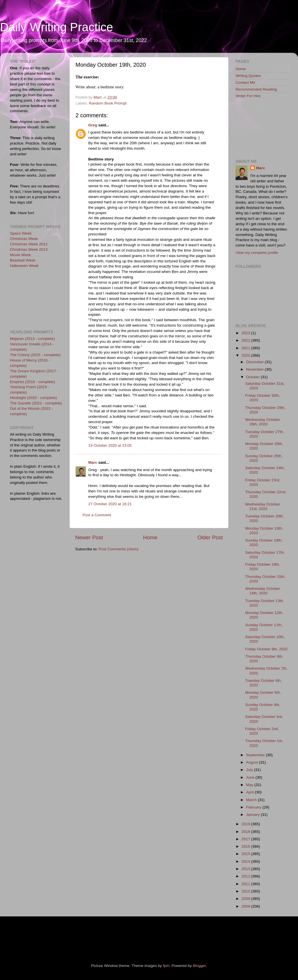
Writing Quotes (248, 76)
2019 (246, 824)
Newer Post (89, 537)
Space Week (21, 233)
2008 (246, 906)
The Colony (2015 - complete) (35, 355)
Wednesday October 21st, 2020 (263, 506)
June (251, 777)
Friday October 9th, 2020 (266, 649)
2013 (246, 869)
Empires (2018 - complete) (32, 382)
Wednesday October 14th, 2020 (263, 591)
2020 (246, 355)
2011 (246, 884)
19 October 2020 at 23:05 (110, 445)
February (254, 807)
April (250, 792)
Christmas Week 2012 (29, 244)
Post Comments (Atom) (119, 549)
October (253, 377)
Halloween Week (24, 266)
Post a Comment (97, 515)
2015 (246, 854)
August (253, 762)
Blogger (199, 966)
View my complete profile (257, 253)
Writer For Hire (248, 96)
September (256, 755)
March (252, 800)
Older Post (210, 537)
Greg (93, 125)
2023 (246, 333)
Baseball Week (23, 260)
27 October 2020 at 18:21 (110, 504)
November (255, 369)
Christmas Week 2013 (29, 249)
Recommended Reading (256, 89)
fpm (166, 966)
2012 (246, 876)
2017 (246, 839)
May (250, 785)
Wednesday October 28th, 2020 (263, 422)
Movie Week (20, 255)
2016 (246, 846)
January (253, 815)
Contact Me (245, 82)
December (255, 362)
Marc (93, 462)
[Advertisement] (35, 298)
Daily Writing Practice (56, 27)
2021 (246, 348)
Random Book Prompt (108, 103)
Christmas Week (24, 239)
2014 (246, 861)
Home (150, 537)
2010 (246, 891)
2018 (246, 832)
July (250, 770)
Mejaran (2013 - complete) (32, 339)
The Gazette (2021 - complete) (36, 403)
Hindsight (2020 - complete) (33, 398)
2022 (246, 340)
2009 (246, 899)
